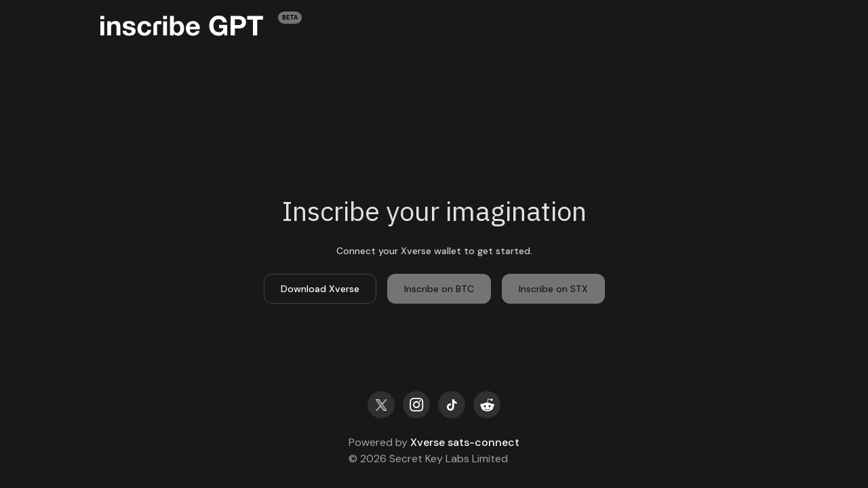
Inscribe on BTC (439, 289)
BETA (290, 18)
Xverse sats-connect (465, 442)
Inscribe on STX (553, 289)
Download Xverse (320, 289)
